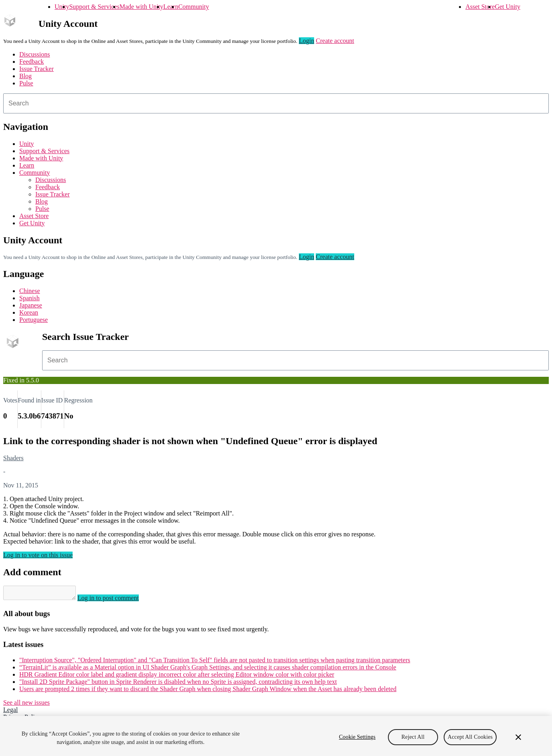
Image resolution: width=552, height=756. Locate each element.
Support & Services (94, 7)
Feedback (31, 62)
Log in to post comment (116, 600)
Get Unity (507, 7)
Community (193, 7)
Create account (335, 41)
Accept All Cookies (470, 737)
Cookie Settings (357, 737)
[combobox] (276, 103)
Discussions (34, 54)
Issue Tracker (37, 69)
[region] (276, 736)
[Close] (518, 737)
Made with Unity (141, 7)
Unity (62, 7)
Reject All (413, 737)
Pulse (26, 83)
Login (306, 41)
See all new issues (26, 705)
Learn (171, 7)
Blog (25, 76)
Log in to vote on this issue (38, 555)
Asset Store (480, 7)
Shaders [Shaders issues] (13, 458)
